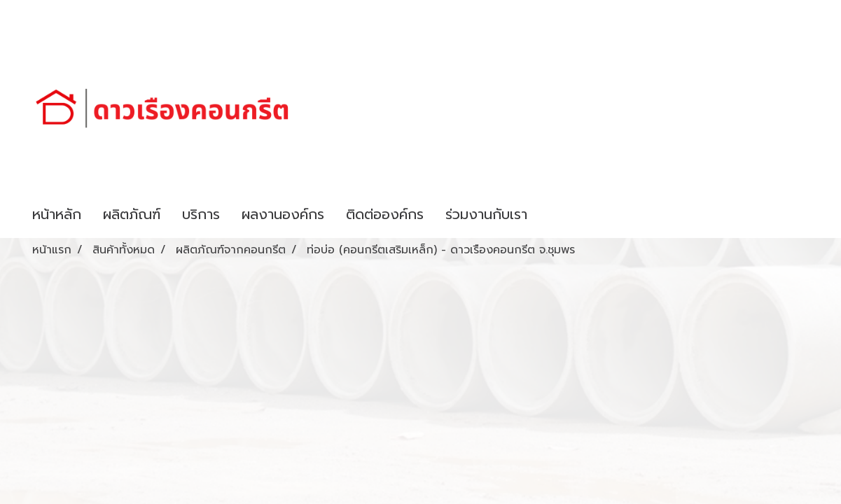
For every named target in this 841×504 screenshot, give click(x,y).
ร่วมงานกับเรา (486, 214)
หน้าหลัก (57, 214)
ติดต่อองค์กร (385, 214)
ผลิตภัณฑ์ (132, 214)
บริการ (201, 214)
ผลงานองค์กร (283, 214)
